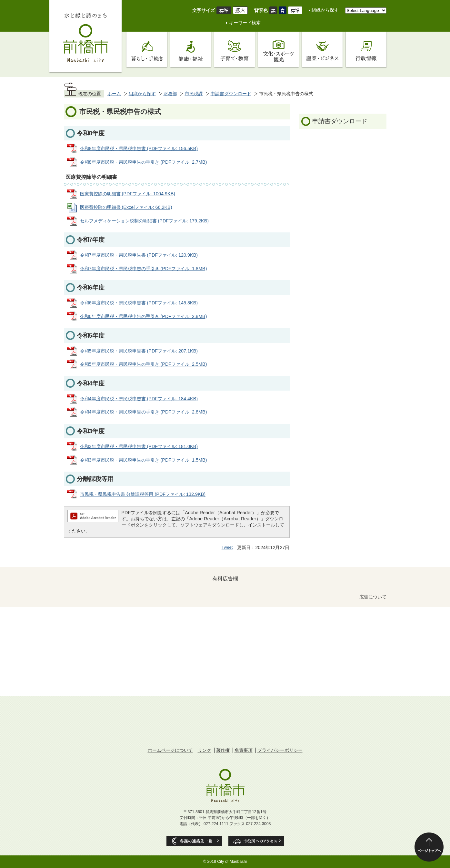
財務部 (170, 94)
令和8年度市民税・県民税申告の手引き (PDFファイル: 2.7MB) (144, 162)
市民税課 (194, 94)
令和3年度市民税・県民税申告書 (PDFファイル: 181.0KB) (139, 446)
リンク (205, 750)
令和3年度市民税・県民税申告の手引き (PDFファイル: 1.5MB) (144, 460)
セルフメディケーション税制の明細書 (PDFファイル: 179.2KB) (145, 221)
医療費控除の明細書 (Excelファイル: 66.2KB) (126, 207)
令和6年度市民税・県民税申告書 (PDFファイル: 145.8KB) (139, 303)
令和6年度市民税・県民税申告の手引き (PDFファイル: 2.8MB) (144, 316)
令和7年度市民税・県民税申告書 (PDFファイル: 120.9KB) (139, 255)
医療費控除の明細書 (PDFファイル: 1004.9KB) (128, 194)
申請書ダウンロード (231, 94)
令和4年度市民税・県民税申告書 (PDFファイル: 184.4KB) (139, 399)
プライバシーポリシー (280, 750)
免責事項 (244, 750)
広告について (373, 597)
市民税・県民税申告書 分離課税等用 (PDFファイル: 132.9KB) (143, 494)
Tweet (227, 547)
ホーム (114, 94)
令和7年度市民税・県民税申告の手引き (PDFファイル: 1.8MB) (144, 269)
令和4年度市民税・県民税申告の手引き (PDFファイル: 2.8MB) (144, 412)
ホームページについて (170, 750)
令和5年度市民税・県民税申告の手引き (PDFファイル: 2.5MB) (144, 364)
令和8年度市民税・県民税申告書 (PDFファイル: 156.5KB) (139, 148)
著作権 (223, 750)
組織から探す (325, 10)
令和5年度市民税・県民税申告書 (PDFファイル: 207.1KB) (139, 351)
